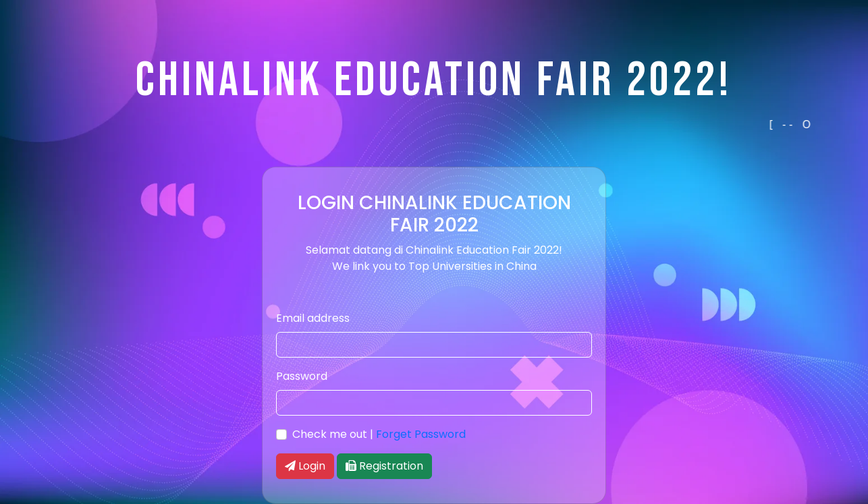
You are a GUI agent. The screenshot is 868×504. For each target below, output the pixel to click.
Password (302, 376)
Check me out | (379, 434)
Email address (313, 318)
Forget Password (421, 434)
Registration (384, 466)
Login (305, 466)
